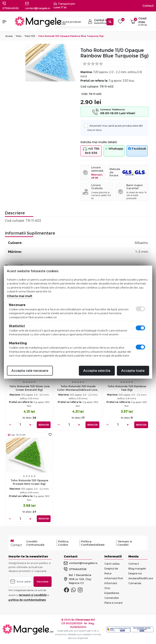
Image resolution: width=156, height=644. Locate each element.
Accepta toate (133, 370)
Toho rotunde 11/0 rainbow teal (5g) (127, 388)
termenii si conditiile (33, 595)
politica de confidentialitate (27, 600)
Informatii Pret (114, 578)
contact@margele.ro (81, 563)
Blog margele (137, 568)
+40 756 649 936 (91, 151)
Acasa (9, 36)
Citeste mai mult (20, 296)
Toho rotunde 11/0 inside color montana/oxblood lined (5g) (78, 389)
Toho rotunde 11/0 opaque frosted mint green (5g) (29, 482)
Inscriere (43, 581)
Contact (148, 6)
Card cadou (112, 564)
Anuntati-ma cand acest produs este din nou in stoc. (115, 127)
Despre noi (135, 573)
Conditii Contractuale (35, 543)
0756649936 (11, 8)
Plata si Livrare (113, 603)
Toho (18, 36)
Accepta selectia (97, 370)
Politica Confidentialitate (93, 543)
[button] (6, 22)
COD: (85, 94)
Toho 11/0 (30, 36)
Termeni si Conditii (125, 543)
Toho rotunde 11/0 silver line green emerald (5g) (29, 388)
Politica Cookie (63, 543)
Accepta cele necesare (30, 370)
